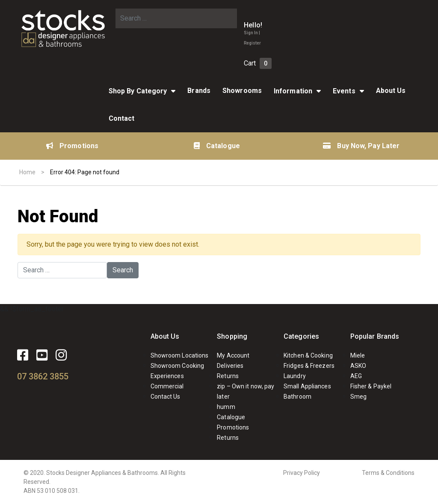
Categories (301, 336)
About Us (391, 91)
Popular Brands (375, 336)
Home (27, 172)
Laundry (295, 376)
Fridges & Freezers (309, 366)
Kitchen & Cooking (308, 355)
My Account (233, 355)
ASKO (358, 366)
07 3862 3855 (43, 376)
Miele (358, 355)
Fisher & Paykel (371, 386)
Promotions (72, 146)
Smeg (358, 397)
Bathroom (297, 397)
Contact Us (166, 397)
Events (344, 91)
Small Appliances (307, 386)
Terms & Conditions (388, 473)
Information (293, 91)
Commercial (167, 386)
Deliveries (230, 366)
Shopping (232, 336)
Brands (199, 91)
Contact (122, 118)
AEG (356, 376)
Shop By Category (138, 91)
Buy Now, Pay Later (361, 146)
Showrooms (242, 91)
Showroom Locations (180, 355)
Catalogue (217, 146)
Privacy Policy (302, 473)
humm (226, 407)
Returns (228, 376)
